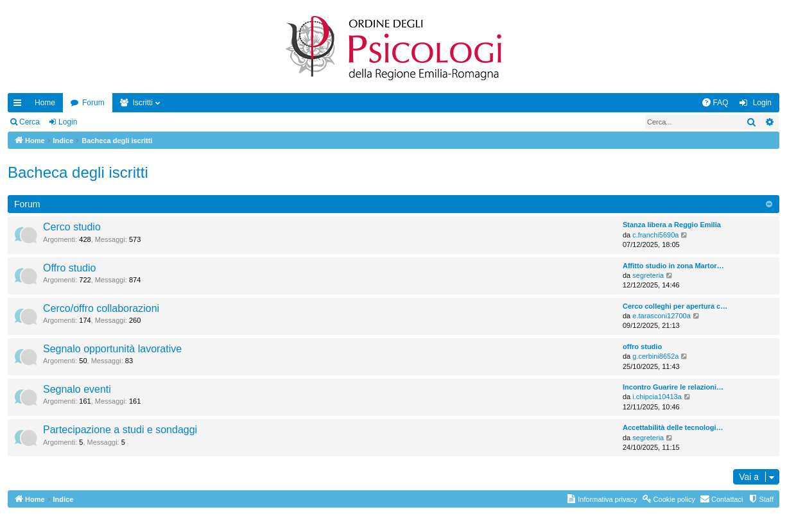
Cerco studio (72, 227)
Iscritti (143, 103)
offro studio (642, 347)
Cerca (30, 122)
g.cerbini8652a (655, 356)
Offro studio (69, 268)
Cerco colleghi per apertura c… (675, 306)
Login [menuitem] (762, 103)
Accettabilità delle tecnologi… (673, 427)
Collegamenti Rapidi (20, 105)
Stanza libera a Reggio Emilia (672, 225)
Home (45, 103)
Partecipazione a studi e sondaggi (120, 430)
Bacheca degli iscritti (78, 172)
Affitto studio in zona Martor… (673, 266)
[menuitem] (715, 103)
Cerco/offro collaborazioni (101, 308)
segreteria (648, 275)
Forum (93, 103)
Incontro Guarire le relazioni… (673, 387)
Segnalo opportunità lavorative (112, 349)
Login (68, 122)
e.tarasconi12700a (662, 316)
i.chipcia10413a (657, 397)
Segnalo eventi (77, 389)
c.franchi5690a (655, 235)
